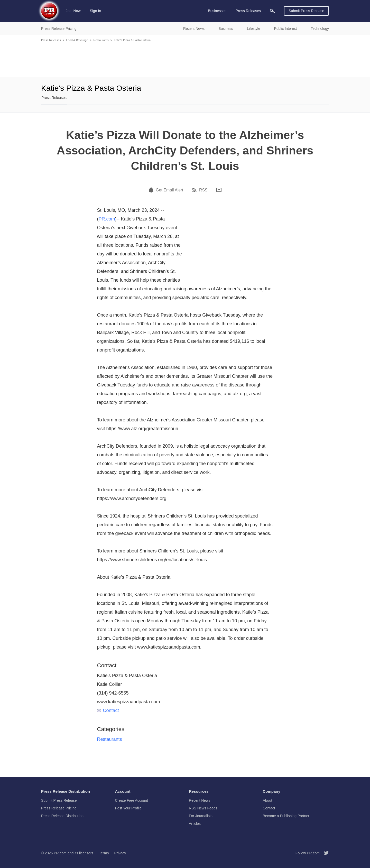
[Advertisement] (185, 59)
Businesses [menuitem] (217, 11)
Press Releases (51, 40)
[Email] (219, 190)
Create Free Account (132, 800)
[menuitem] (272, 11)
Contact (108, 710)
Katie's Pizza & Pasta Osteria (132, 40)
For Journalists (201, 816)
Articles (195, 824)
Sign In (96, 11)
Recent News (200, 800)
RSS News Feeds (203, 808)
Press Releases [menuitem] (248, 11)
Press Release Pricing (59, 808)
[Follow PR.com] (324, 853)
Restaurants (101, 40)
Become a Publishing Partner (286, 816)
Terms (104, 853)
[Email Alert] (152, 190)
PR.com (107, 219)
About (268, 800)
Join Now (73, 11)
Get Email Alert (169, 190)
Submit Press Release (306, 11)
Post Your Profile (128, 808)
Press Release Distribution (62, 816)
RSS (203, 190)
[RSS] (195, 190)
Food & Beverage (77, 40)
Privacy (120, 853)
